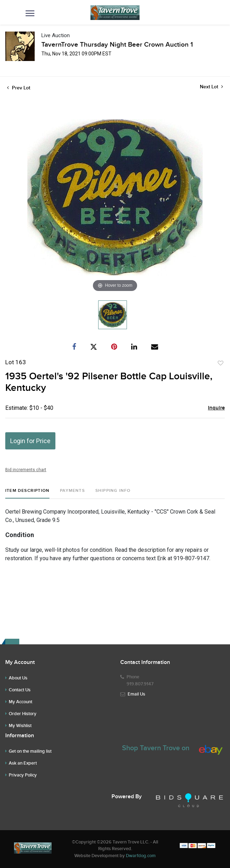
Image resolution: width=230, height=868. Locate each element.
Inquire (216, 408)
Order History (23, 714)
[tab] (27, 493)
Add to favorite (221, 363)
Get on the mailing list (30, 751)
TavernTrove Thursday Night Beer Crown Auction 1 (117, 45)
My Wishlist (20, 726)
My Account (21, 702)
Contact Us (20, 690)
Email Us (136, 694)
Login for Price (30, 441)
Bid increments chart (26, 470)
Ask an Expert (23, 763)
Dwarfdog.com (141, 856)
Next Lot (211, 87)
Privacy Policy (23, 775)
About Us (18, 678)
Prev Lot (19, 88)
